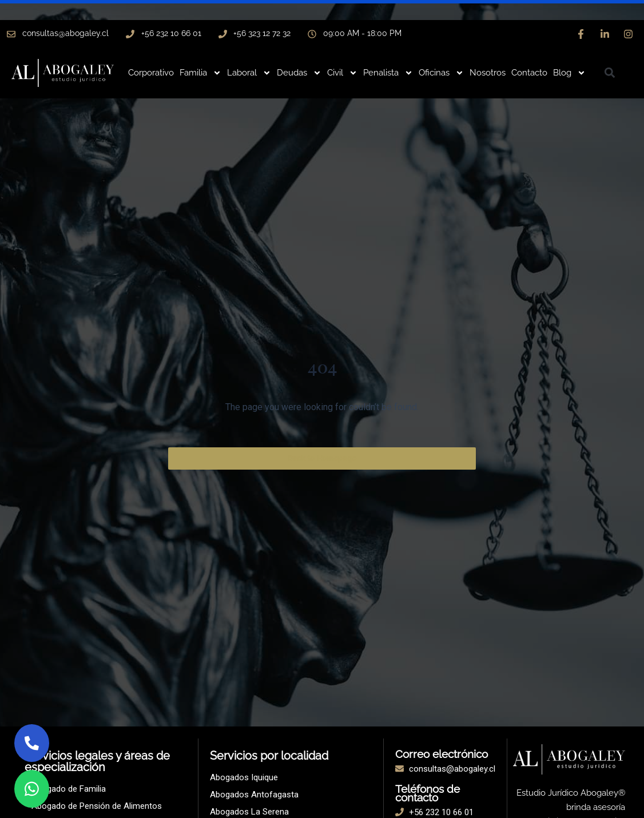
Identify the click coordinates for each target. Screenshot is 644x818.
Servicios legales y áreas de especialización (97, 761)
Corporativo (151, 73)
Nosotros (488, 73)
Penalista (388, 73)
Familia (200, 73)
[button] (610, 72)
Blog (569, 73)
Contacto (529, 73)
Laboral (249, 73)
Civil (342, 73)
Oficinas (441, 73)
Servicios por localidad (269, 756)
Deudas (299, 73)
